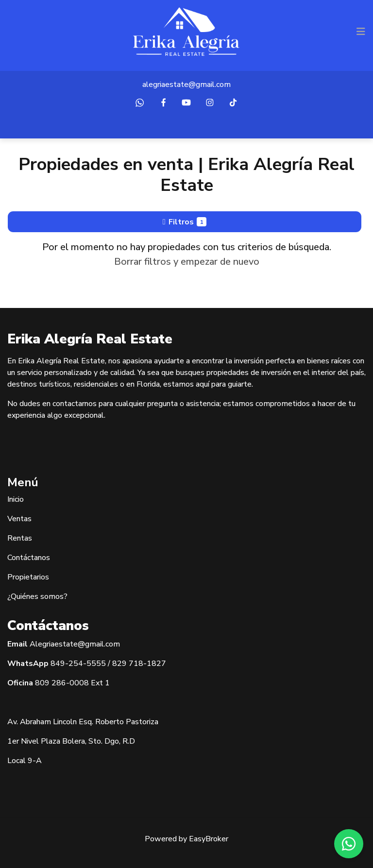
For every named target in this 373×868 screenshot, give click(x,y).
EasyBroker (209, 839)
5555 (96, 664)
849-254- (68, 664)
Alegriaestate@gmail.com (75, 644)
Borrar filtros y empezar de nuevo (187, 262)
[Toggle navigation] (361, 32)
